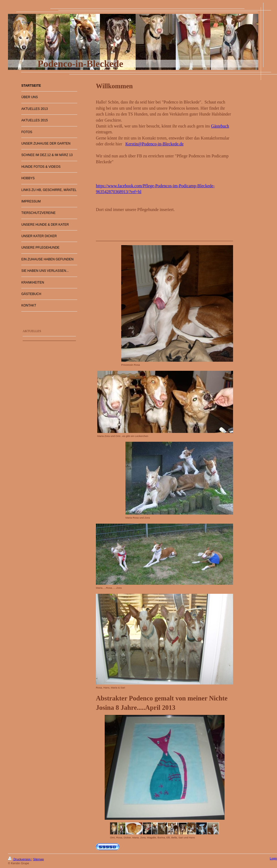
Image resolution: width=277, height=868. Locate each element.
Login (273, 858)
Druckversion (20, 859)
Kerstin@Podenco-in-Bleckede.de (155, 144)
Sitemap (38, 859)
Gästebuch (220, 126)
